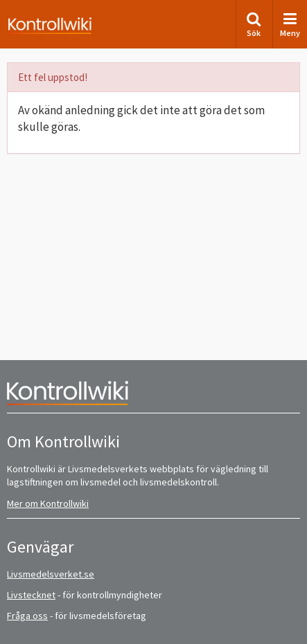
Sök (254, 25)
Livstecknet (31, 595)
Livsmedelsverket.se (51, 574)
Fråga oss (27, 616)
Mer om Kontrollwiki (48, 503)
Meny (290, 25)
